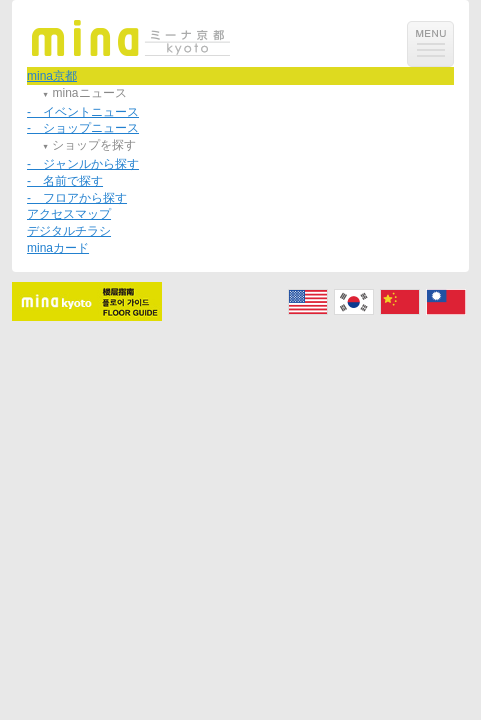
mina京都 (52, 76)
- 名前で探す (65, 181)
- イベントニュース (83, 112)
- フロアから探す (77, 198)
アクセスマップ (69, 214)
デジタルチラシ (69, 231)
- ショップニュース (83, 128)
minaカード (58, 248)
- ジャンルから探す (83, 164)
